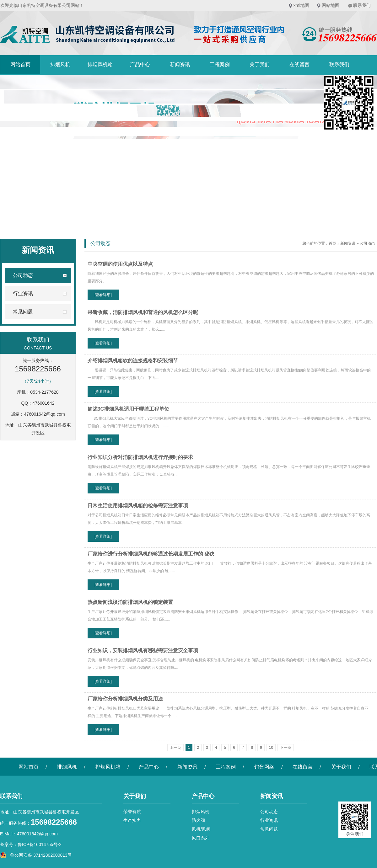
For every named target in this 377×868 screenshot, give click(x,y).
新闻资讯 (180, 64)
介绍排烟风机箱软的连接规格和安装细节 (133, 361)
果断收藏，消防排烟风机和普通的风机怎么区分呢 (143, 312)
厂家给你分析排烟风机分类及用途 (125, 699)
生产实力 (132, 820)
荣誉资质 (132, 812)
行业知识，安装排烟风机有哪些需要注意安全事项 (143, 650)
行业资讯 (269, 820)
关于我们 (260, 64)
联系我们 (362, 5)
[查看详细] (103, 295)
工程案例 (220, 64)
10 (271, 748)
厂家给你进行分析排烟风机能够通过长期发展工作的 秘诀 (151, 554)
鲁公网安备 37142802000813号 (36, 855)
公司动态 (367, 243)
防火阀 (198, 820)
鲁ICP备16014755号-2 (40, 844)
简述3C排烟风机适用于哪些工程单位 (128, 409)
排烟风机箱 (100, 64)
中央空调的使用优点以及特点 (120, 264)
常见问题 (269, 829)
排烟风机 (60, 64)
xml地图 (301, 5)
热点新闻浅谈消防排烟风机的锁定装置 (130, 602)
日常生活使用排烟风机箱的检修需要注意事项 (138, 506)
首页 (332, 243)
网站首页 (20, 64)
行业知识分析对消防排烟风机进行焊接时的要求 (140, 457)
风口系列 (201, 838)
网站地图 (331, 5)
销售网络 (264, 767)
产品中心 (140, 64)
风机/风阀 (201, 829)
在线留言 (299, 64)
